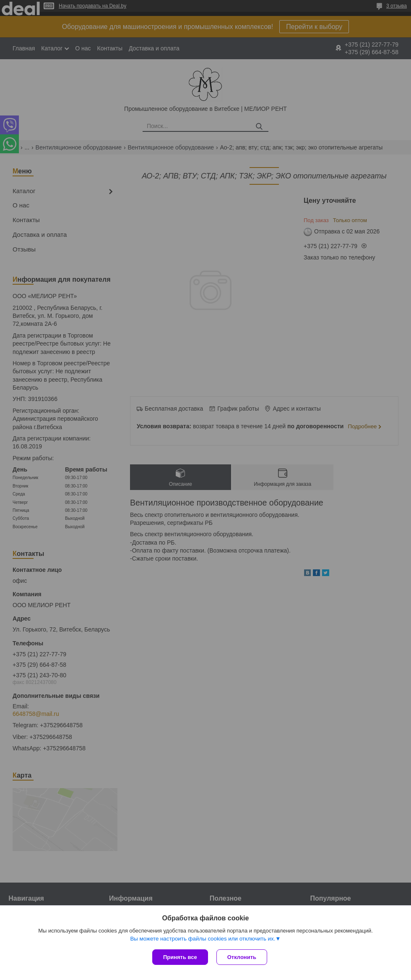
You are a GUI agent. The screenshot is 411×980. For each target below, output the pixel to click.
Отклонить (242, 957)
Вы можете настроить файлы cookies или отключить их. (203, 939)
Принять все (180, 957)
